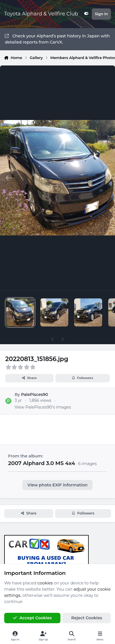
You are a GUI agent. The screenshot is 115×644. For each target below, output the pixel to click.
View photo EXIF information (57, 485)
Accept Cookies (32, 618)
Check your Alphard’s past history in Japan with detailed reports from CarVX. (57, 39)
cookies (45, 583)
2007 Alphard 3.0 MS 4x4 (42, 463)
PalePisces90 (34, 395)
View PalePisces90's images (43, 407)
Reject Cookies (86, 618)
